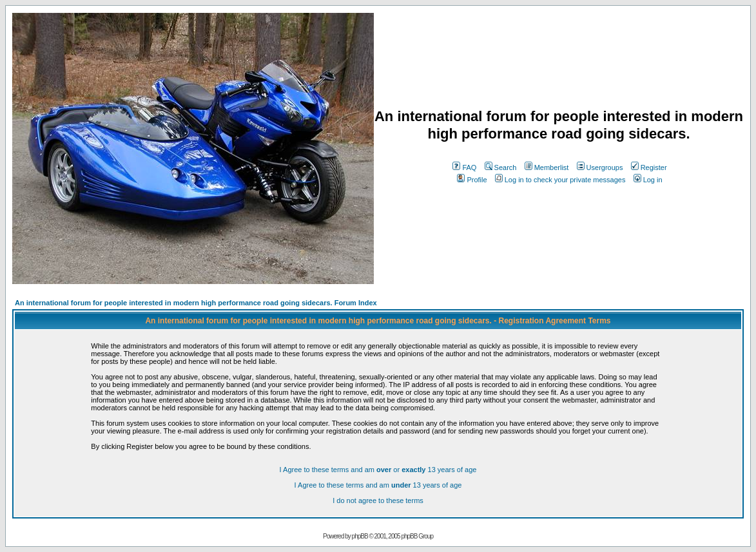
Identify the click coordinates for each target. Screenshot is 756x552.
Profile (472, 180)
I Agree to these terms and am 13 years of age (378, 485)
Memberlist (547, 167)
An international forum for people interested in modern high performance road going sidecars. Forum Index (196, 303)
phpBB (360, 536)
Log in (648, 180)
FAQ (464, 167)
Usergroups (600, 167)
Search (501, 167)
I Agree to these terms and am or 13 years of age (378, 470)
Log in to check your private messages (560, 180)
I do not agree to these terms (378, 500)
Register (649, 167)
